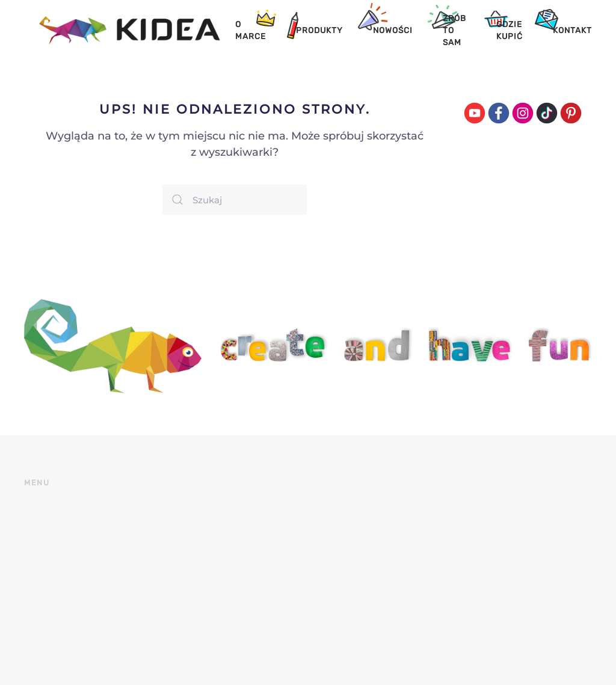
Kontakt (572, 30)
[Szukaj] (235, 200)
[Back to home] (122, 30)
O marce (251, 30)
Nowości (393, 30)
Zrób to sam (454, 30)
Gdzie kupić (510, 30)
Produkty (319, 30)
